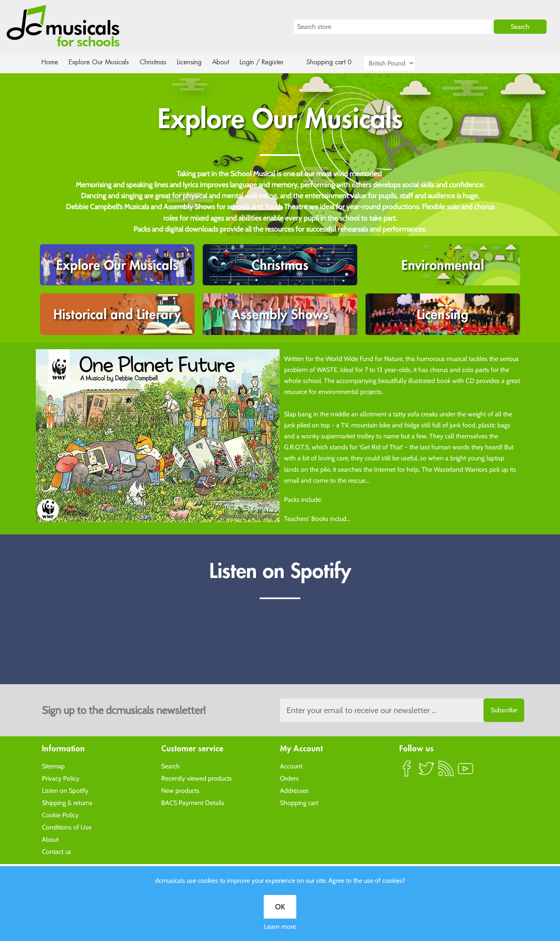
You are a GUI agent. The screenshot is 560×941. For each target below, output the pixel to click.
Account (291, 766)
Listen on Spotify (65, 790)
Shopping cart (299, 802)
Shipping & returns (67, 802)
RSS (446, 772)
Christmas (156, 62)
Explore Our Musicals (100, 62)
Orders (289, 778)
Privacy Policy (61, 778)
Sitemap (53, 766)
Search (171, 766)
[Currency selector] (399, 63)
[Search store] (394, 27)
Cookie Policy (60, 815)
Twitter (427, 772)
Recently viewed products (197, 778)
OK (280, 907)
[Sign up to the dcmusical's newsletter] (402, 710)
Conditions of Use (67, 827)
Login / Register (270, 62)
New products (180, 790)
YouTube (466, 772)
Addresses (294, 790)
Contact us (57, 851)
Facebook (407, 772)
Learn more (280, 927)
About (228, 62)
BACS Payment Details (193, 802)
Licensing (195, 62)
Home (50, 62)
